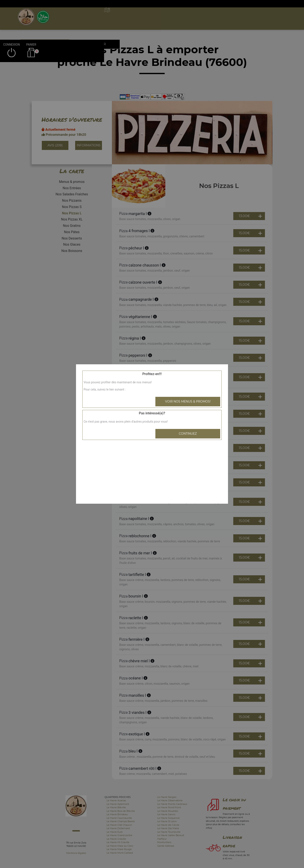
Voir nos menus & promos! (188, 401)
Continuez (188, 434)
